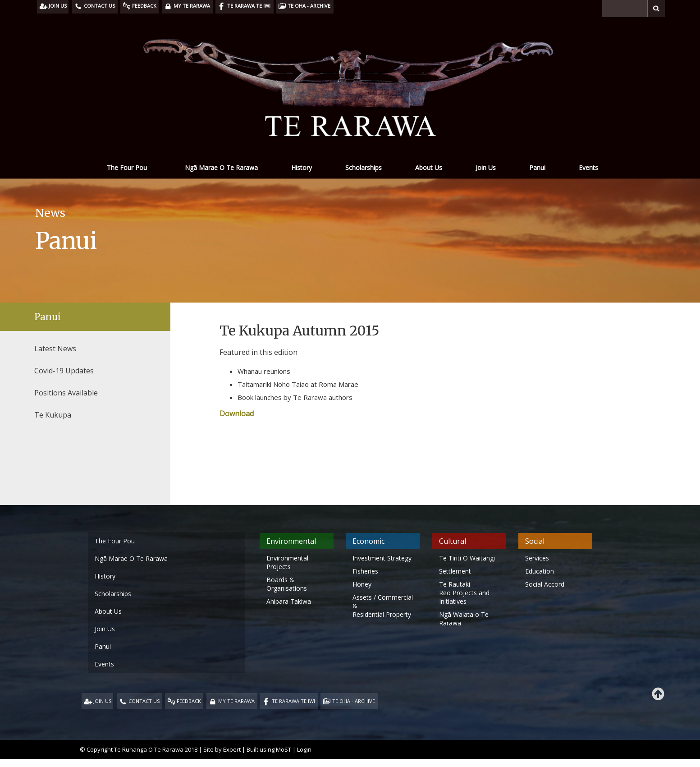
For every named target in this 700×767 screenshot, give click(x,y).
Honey (362, 584)
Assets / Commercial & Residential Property (383, 606)
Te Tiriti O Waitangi (467, 558)
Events (588, 168)
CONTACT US (144, 701)
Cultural (453, 541)
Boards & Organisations (287, 584)
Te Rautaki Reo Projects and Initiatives (464, 593)
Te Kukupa (53, 415)
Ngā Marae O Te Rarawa (221, 168)
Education (540, 571)
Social (535, 541)
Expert (232, 749)
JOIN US (102, 701)
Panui (537, 168)
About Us (429, 168)
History (302, 168)
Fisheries (365, 571)
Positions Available (66, 393)
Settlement (455, 571)
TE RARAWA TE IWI (293, 701)
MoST (284, 749)
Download (237, 413)
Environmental (291, 541)
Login (304, 749)
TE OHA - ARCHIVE (354, 701)
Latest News (55, 349)
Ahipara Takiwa (289, 601)
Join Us (486, 168)
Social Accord (545, 584)
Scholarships (364, 168)
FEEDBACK (189, 701)
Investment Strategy (382, 558)
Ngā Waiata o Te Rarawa (464, 619)
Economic (368, 541)
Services (537, 558)
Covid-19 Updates (64, 371)
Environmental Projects (287, 562)
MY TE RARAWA (236, 701)
